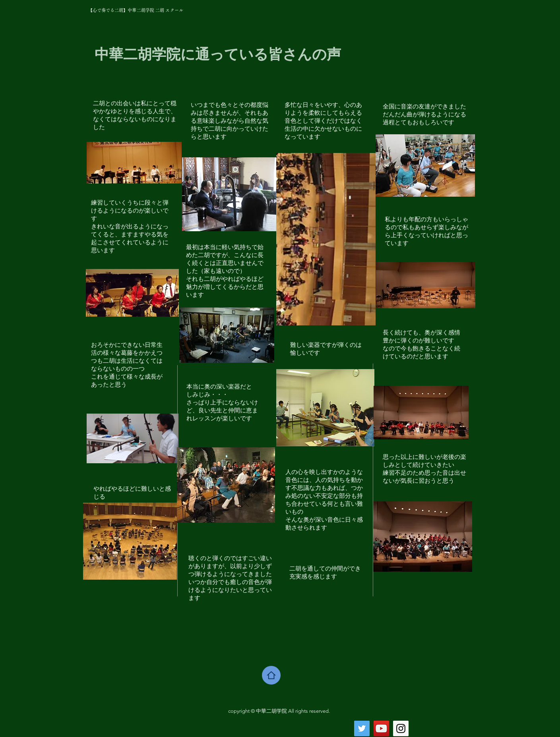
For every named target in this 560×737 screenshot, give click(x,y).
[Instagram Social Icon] (401, 728)
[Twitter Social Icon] (362, 728)
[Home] (271, 675)
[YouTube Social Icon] (381, 728)
